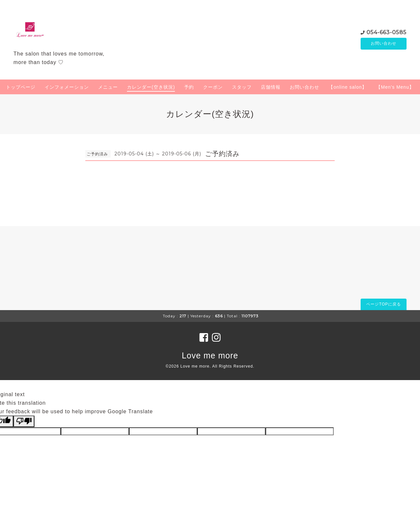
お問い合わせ (384, 44)
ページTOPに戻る (383, 304)
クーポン (213, 87)
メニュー (108, 87)
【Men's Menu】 (395, 87)
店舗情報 (271, 87)
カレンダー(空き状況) (151, 87)
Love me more (210, 355)
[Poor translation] (24, 421)
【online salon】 (348, 87)
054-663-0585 (387, 32)
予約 (189, 87)
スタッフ (242, 87)
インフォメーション (67, 87)
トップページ (21, 87)
